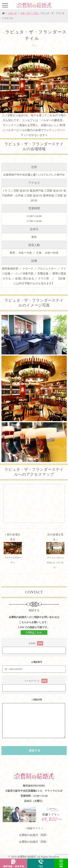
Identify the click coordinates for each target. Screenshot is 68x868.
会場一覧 (13, 13)
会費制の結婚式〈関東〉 (34, 842)
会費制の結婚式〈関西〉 (34, 835)
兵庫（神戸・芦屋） (30, 13)
